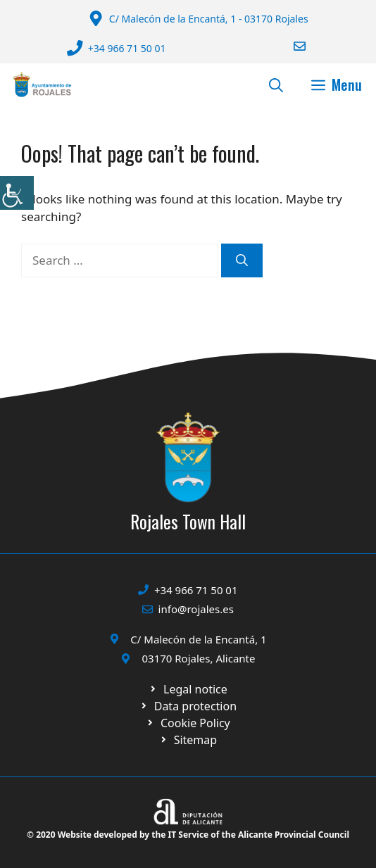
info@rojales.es (196, 609)
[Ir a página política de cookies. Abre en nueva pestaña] (188, 706)
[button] (276, 84)
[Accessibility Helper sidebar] (17, 193)
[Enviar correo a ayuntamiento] (291, 46)
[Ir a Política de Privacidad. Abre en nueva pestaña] (188, 689)
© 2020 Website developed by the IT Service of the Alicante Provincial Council (188, 835)
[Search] (242, 260)
